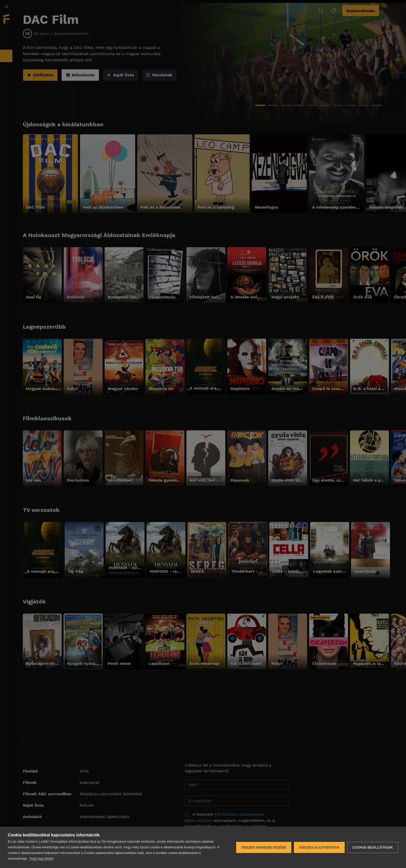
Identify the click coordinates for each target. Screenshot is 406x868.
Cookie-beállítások (373, 847)
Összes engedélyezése (264, 847)
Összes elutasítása (319, 847)
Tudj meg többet (41, 859)
